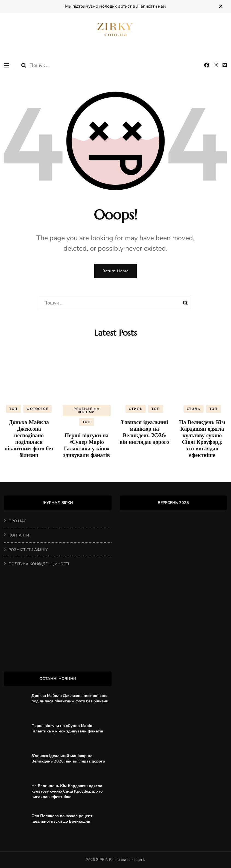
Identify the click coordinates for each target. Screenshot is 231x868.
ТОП (13, 409)
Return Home (116, 271)
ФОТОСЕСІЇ (37, 409)
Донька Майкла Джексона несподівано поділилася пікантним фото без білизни (29, 439)
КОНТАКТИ (19, 535)
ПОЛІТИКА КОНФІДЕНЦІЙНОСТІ (39, 564)
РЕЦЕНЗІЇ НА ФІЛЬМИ (87, 410)
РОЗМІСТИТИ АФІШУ (28, 550)
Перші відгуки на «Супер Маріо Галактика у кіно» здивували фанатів (87, 445)
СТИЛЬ (136, 409)
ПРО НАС (17, 521)
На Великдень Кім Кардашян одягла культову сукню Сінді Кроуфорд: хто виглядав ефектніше (202, 439)
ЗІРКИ (102, 860)
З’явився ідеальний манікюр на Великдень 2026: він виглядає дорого (144, 432)
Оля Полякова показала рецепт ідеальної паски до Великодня (62, 819)
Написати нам (152, 6)
